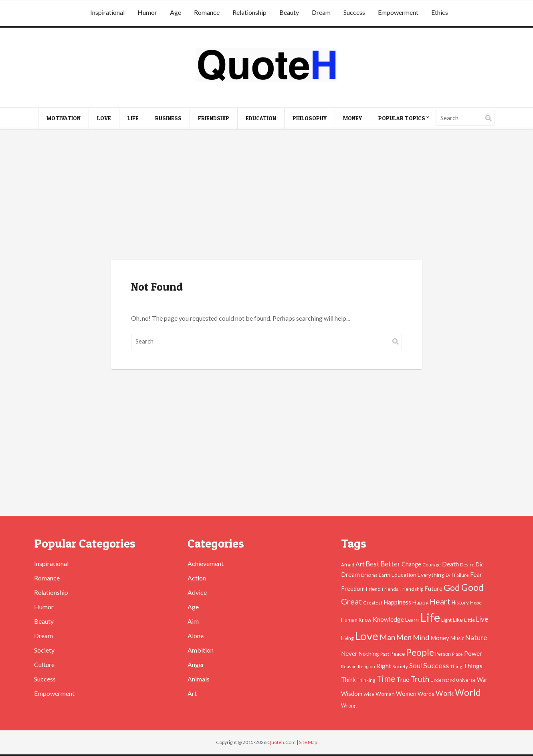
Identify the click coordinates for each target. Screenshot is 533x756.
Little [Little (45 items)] (469, 620)
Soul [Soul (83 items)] (416, 666)
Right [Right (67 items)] (384, 666)
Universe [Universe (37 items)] (466, 680)
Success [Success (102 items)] (436, 665)
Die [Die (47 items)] (480, 565)
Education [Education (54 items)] (404, 575)
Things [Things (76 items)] (473, 666)
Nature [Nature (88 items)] (476, 638)
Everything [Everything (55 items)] (431, 575)
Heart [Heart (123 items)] (440, 601)
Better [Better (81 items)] (391, 564)
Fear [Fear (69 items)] (476, 574)
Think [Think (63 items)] (348, 679)
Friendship (214, 118)
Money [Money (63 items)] (440, 638)
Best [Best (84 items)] (373, 564)
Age (176, 12)
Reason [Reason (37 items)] (349, 666)
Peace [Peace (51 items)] (398, 654)
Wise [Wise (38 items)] (369, 694)
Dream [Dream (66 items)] (350, 574)
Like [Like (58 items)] (458, 620)
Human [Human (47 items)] (349, 620)
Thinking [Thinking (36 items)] (366, 680)
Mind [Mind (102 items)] (421, 637)
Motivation (64, 118)
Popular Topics (402, 118)
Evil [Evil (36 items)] (449, 575)
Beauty (289, 12)
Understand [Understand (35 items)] (443, 680)
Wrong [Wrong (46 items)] (349, 706)
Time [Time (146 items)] (386, 678)
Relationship (249, 12)
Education (261, 118)
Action (197, 578)
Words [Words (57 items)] (426, 694)
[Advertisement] (266, 196)
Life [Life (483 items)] (430, 617)
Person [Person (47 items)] (443, 654)
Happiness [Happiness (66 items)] (397, 602)
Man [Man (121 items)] (387, 637)
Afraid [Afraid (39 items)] (348, 565)
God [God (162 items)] (452, 588)
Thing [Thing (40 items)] (456, 666)
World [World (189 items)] (468, 692)
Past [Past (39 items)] (385, 654)
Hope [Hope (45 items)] (476, 603)
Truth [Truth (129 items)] (420, 679)
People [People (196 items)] (420, 652)
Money (352, 118)
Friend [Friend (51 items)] (373, 589)
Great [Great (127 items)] (351, 601)
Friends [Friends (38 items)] (390, 589)
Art (192, 693)
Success (354, 12)
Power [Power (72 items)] (473, 653)
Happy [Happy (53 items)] (420, 602)
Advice (197, 592)
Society (44, 650)
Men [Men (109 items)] (404, 637)
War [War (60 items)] (482, 680)
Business (168, 118)
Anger (196, 664)
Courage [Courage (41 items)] (432, 564)
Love (104, 118)
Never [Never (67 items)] (349, 653)
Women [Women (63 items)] (406, 693)
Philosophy (310, 118)
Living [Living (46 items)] (347, 638)
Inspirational (107, 12)
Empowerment (398, 12)
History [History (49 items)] (460, 602)
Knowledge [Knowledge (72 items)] (388, 619)
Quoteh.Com (282, 742)
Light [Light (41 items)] (446, 620)
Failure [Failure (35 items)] (461, 575)
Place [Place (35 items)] (457, 654)
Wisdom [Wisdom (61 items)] (352, 694)
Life (133, 118)
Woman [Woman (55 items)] (385, 694)
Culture (44, 664)
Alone (196, 636)
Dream (321, 12)
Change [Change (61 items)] (411, 564)
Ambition (201, 650)
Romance (207, 12)
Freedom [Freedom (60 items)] (353, 589)
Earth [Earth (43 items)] (385, 575)
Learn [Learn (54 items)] (412, 620)
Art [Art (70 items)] (360, 564)
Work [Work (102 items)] (445, 693)
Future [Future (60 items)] (433, 589)
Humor (147, 12)
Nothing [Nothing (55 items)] (369, 654)
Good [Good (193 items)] (472, 587)
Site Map (308, 742)
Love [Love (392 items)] (367, 636)
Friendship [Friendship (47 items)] (411, 589)
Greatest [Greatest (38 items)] (373, 603)
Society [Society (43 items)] (400, 666)
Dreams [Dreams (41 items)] (369, 575)
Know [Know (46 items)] (365, 620)
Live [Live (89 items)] (482, 619)
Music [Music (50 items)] (457, 638)
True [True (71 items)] (403, 679)
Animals (199, 679)
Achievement (206, 563)
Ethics (440, 12)
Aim (193, 621)
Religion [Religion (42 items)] (366, 666)
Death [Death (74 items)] (450, 564)
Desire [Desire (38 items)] (467, 565)
